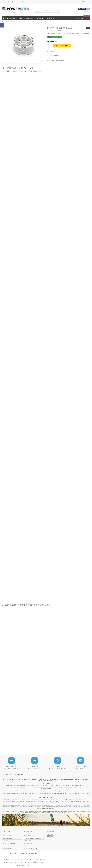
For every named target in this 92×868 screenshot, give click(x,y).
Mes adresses (29, 843)
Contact (31, 2)
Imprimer (51, 51)
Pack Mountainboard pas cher (21, 860)
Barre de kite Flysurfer (34, 862)
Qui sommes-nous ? (17, 2)
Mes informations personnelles (34, 846)
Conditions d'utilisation (9, 843)
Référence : (50, 30)
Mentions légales (7, 838)
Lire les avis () (51, 60)
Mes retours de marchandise (33, 838)
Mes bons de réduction (32, 848)
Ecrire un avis (60, 60)
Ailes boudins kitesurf (27, 857)
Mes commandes (30, 836)
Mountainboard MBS (39, 857)
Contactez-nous (7, 836)
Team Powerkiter (7, 848)
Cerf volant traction (13, 862)
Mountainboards (35, 860)
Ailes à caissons (16, 857)
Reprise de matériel (8, 846)
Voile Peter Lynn (27, 865)
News (26, 2)
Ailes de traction (6, 857)
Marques (23, 68)
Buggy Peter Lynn (7, 860)
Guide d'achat (6, 2)
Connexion (87, 12)
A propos (5, 841)
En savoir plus (9, 68)
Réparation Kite (23, 862)
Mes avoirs (28, 841)
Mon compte (28, 832)
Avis (31, 68)
